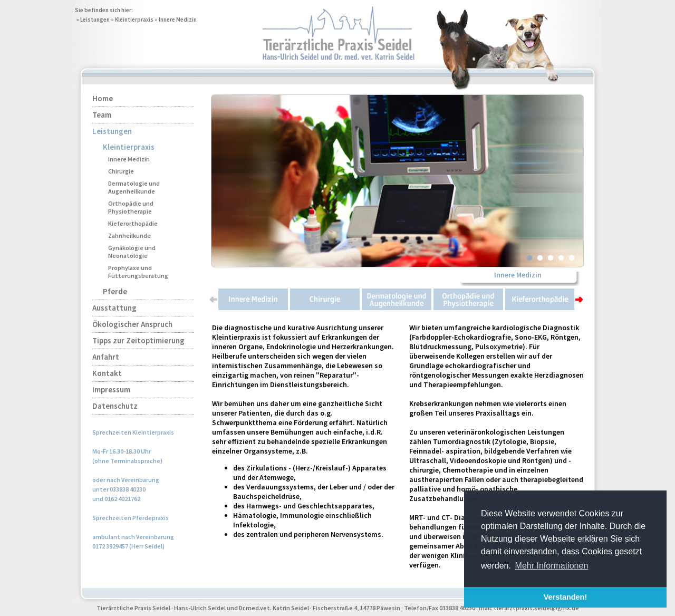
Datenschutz (115, 406)
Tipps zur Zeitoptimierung (138, 340)
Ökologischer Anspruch (132, 324)
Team (102, 115)
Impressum (111, 389)
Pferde (115, 291)
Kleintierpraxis (134, 20)
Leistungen (95, 20)
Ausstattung (114, 308)
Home (103, 98)
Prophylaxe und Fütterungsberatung (138, 272)
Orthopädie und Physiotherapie (131, 207)
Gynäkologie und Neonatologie (132, 252)
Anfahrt (106, 357)
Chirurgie (121, 171)
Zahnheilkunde (129, 235)
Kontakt (107, 373)
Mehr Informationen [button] (552, 566)
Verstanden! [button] (565, 597)
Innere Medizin (178, 20)
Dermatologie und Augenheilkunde (134, 187)
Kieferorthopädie (133, 223)
